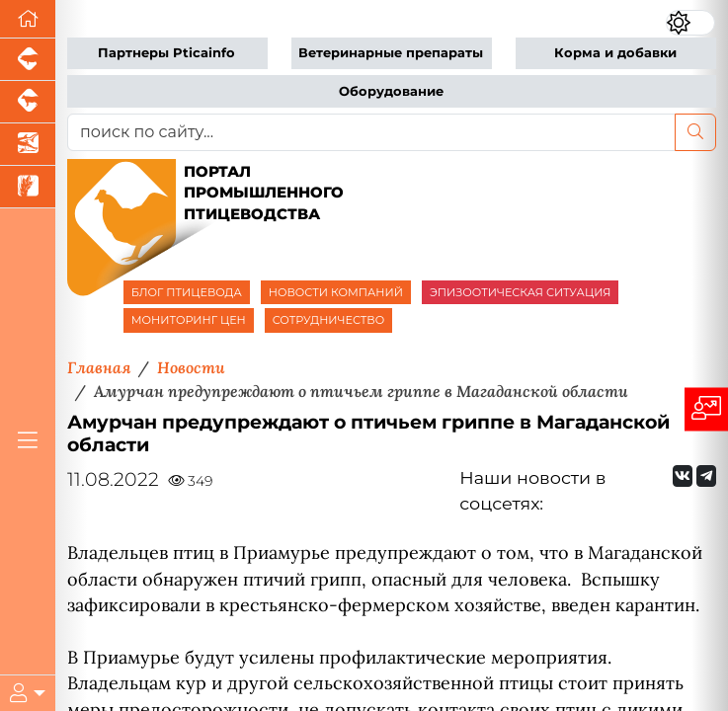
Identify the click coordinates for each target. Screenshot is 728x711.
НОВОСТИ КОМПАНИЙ (336, 292)
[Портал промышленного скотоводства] (28, 102)
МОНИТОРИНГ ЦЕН (189, 320)
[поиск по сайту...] (371, 132)
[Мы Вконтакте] (683, 476)
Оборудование (391, 91)
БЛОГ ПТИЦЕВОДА (187, 292)
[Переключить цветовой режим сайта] (690, 22)
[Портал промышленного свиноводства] (28, 60)
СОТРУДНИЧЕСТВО (329, 320)
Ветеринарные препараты (391, 53)
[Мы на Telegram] (706, 476)
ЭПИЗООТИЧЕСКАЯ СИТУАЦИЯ (520, 292)
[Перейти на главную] (28, 19)
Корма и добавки (615, 53)
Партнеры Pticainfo (166, 53)
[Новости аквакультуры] (28, 145)
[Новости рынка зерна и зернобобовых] (28, 187)
